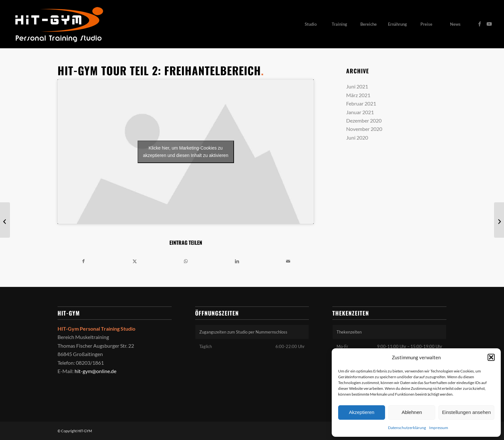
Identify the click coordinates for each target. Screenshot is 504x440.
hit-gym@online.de (95, 371)
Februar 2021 (361, 103)
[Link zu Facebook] (480, 24)
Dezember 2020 (364, 120)
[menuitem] (310, 24)
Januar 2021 (360, 112)
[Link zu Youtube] (489, 24)
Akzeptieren (361, 412)
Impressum (439, 428)
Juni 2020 (357, 137)
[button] (491, 357)
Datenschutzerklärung (407, 428)
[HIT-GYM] (58, 24)
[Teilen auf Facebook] (83, 261)
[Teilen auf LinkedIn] (237, 261)
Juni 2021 (357, 86)
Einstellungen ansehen (466, 412)
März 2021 (358, 95)
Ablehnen (412, 412)
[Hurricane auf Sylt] (5, 220)
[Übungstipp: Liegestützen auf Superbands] (499, 220)
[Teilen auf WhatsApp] (186, 261)
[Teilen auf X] (135, 261)
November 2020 (364, 129)
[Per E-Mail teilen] (288, 261)
